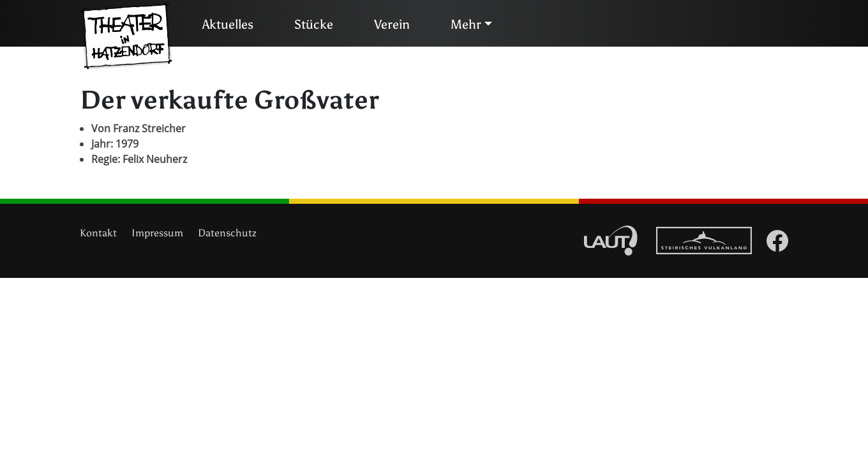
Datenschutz (227, 233)
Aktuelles (228, 24)
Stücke (314, 24)
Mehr (466, 24)
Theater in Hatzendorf (126, 36)
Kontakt (98, 233)
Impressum (157, 233)
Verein (392, 24)
